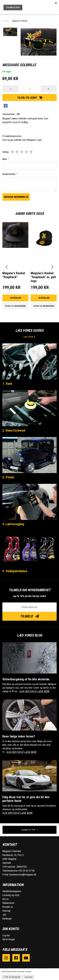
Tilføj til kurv (30, 98)
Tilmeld (29, 616)
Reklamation (8, 903)
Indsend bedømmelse (16, 197)
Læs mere (30, 337)
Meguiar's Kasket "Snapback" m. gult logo (43, 277)
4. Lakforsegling (13, 524)
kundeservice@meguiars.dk (23, 875)
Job (4, 915)
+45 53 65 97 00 (26, 871)
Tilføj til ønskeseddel (15, 306)
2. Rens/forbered (14, 430)
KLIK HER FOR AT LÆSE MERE (34, 691)
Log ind (6, 935)
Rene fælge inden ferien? (19, 736)
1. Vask (7, 384)
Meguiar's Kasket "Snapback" (14, 275)
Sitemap (6, 911)
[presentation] (7, 267)
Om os (6, 899)
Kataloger (7, 919)
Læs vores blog (30, 635)
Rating (5, 152)
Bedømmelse (10, 174)
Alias (6, 159)
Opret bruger (9, 939)
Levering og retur (11, 895)
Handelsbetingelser (12, 891)
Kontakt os (8, 907)
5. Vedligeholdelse (15, 571)
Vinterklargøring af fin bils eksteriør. (26, 679)
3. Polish (8, 477)
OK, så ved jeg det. (13, 977)
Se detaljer (15, 298)
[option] (10, 32)
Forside (5, 21)
